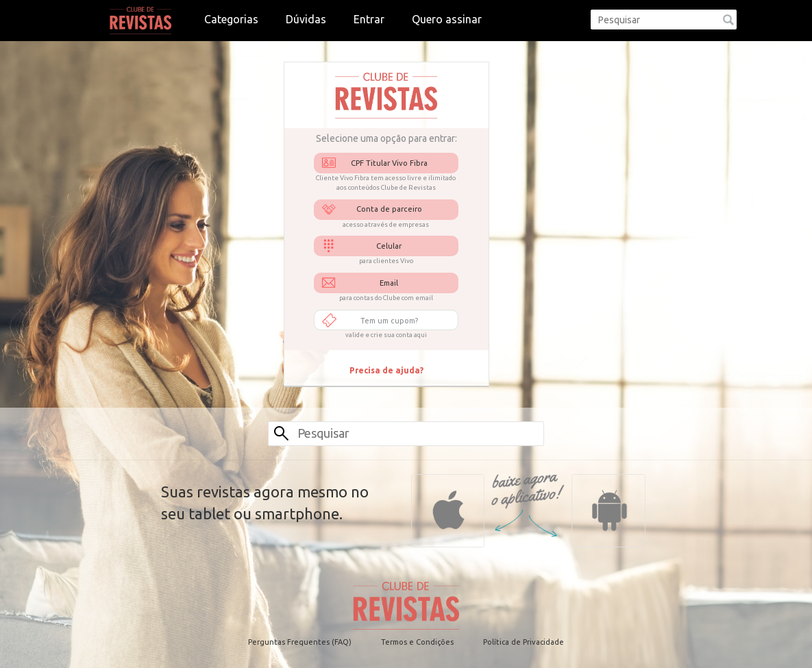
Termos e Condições (417, 642)
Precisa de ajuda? (386, 370)
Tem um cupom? (389, 321)
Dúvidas (306, 19)
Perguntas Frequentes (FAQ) (300, 642)
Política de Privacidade (524, 642)
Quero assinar (447, 19)
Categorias (231, 19)
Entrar (369, 19)
